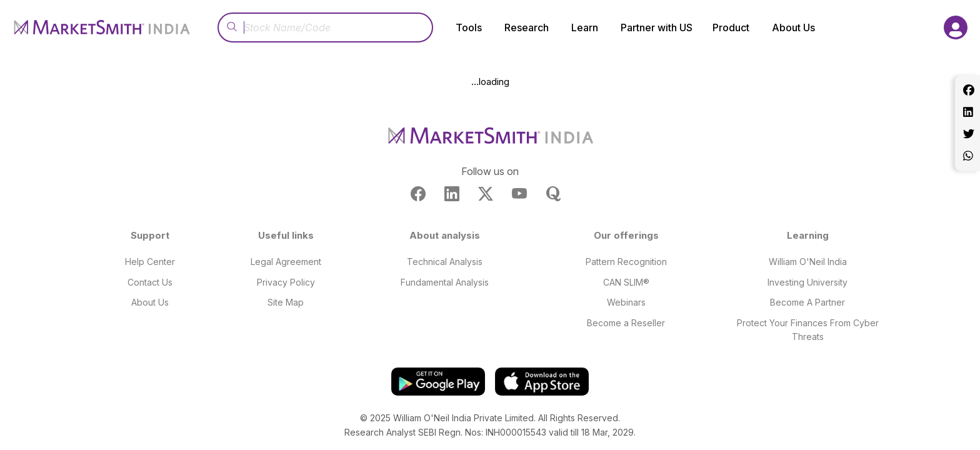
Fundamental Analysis (445, 282)
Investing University (807, 282)
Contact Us (150, 282)
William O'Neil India (808, 262)
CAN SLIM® (626, 282)
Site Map (286, 302)
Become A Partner (807, 302)
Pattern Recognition (626, 262)
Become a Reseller (626, 323)
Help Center (150, 262)
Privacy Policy (286, 282)
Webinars (626, 302)
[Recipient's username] (325, 27)
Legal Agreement (286, 262)
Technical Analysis (445, 262)
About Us (150, 302)
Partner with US (657, 27)
